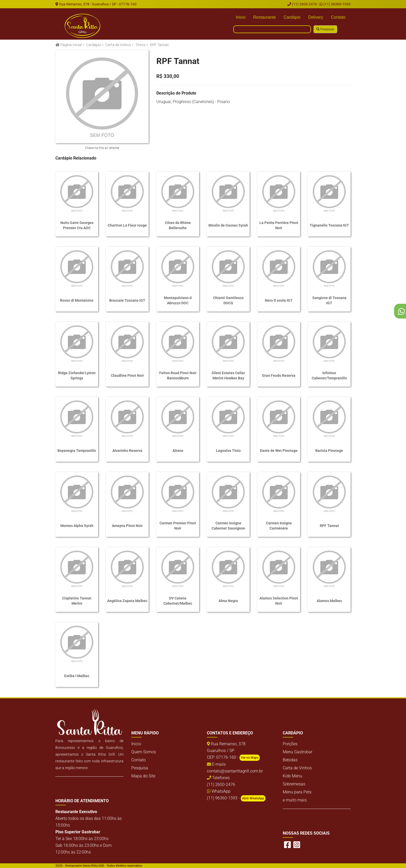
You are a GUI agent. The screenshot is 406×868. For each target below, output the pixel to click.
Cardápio (292, 17)
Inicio (241, 17)
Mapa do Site (143, 776)
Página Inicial (69, 45)
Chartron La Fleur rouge (127, 225)
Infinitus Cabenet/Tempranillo (329, 375)
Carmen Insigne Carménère (279, 526)
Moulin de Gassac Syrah (228, 225)
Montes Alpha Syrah (77, 526)
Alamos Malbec (329, 601)
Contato (338, 17)
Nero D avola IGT (279, 300)
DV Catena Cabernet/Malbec (178, 601)
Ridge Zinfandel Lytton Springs (77, 375)
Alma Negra (228, 601)
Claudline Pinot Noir (127, 375)
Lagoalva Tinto (228, 451)
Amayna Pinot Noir (127, 526)
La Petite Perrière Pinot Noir (279, 225)
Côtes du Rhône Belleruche (178, 225)
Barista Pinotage (329, 451)
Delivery (316, 17)
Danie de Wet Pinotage (279, 451)
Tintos (140, 45)
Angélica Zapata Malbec (127, 601)
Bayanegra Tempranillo (77, 451)
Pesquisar (325, 29)
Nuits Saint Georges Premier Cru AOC (77, 225)
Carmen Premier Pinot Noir (178, 526)
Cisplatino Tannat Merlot (77, 601)
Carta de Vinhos (118, 45)
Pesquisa (140, 768)
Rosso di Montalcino (77, 300)
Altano (178, 451)
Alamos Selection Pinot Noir (279, 601)
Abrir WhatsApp (253, 798)
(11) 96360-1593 (335, 4)
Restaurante (264, 17)
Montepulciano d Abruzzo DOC (178, 300)
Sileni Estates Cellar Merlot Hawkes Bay (228, 375)
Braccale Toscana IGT (127, 300)
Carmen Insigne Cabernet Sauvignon (228, 526)
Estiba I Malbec (77, 676)
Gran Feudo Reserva (279, 375)
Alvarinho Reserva (127, 451)
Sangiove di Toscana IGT (329, 300)
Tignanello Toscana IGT (329, 225)
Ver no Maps (250, 758)
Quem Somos (144, 752)
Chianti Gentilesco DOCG (228, 300)
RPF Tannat (329, 526)
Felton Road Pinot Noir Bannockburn (178, 375)
